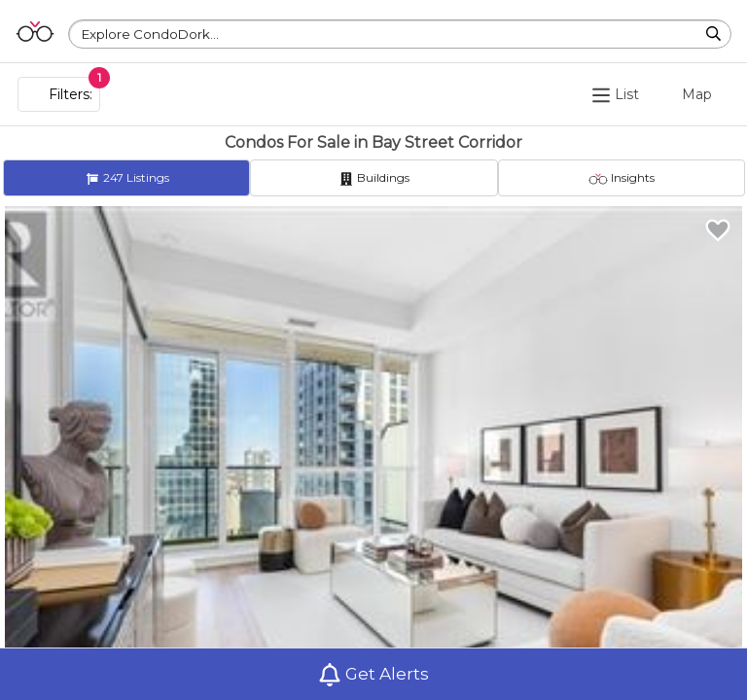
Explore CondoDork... (150, 34)
